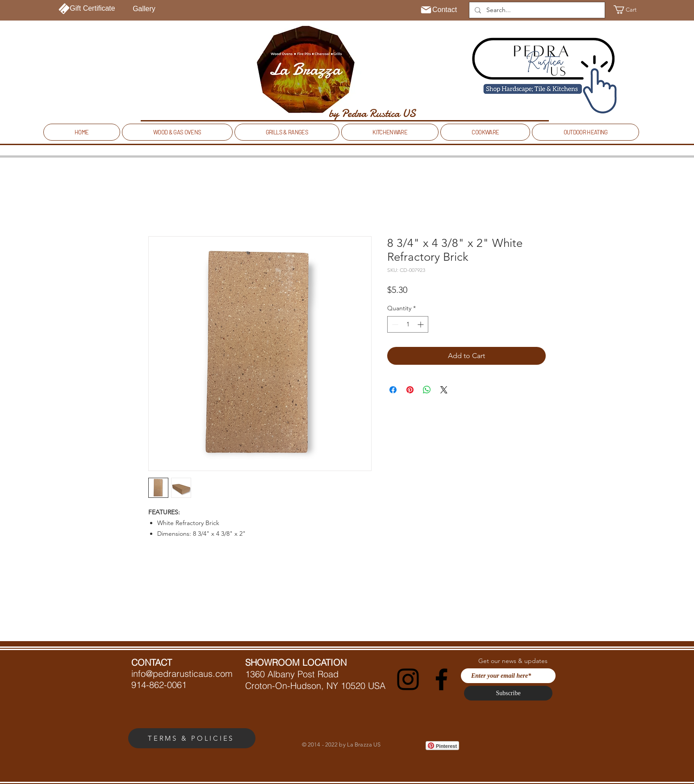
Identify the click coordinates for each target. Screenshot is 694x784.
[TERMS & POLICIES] (192, 738)
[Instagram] (408, 679)
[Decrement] (394, 324)
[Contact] (438, 10)
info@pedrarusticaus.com (182, 673)
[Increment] (421, 324)
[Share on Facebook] (393, 390)
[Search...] (536, 10)
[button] (630, 10)
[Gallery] (144, 9)
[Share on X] (444, 390)
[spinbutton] (408, 324)
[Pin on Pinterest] (410, 390)
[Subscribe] (508, 693)
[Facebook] (441, 679)
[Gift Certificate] (87, 8)
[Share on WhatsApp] (427, 390)
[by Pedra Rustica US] (372, 113)
